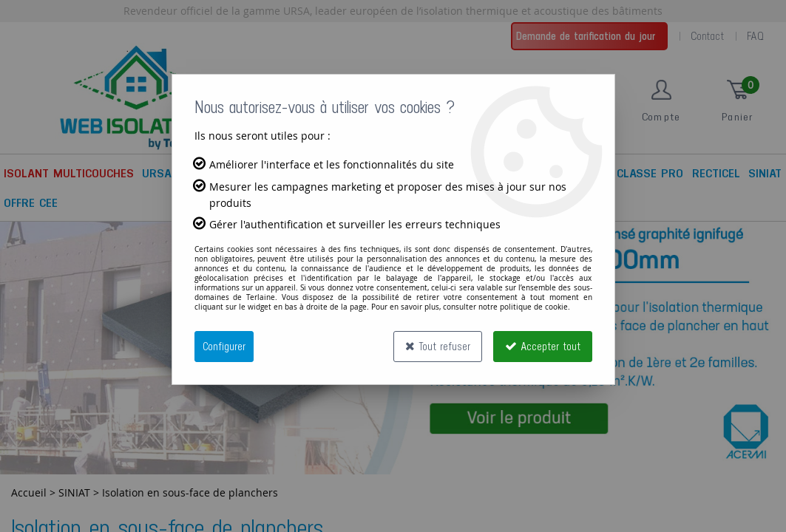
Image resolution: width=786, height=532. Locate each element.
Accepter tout (543, 346)
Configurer (224, 346)
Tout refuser (438, 346)
